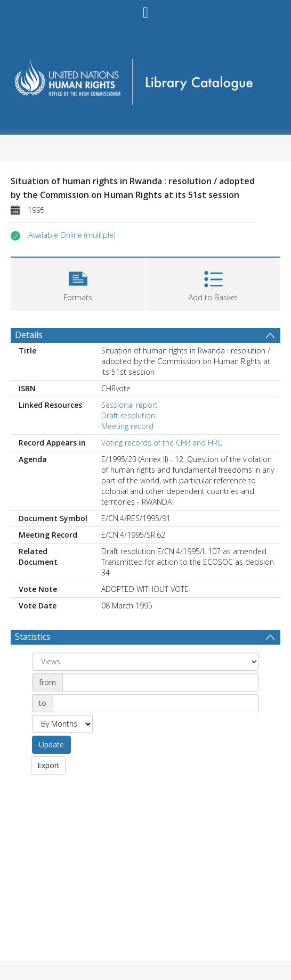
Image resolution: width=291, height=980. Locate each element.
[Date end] (156, 703)
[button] (72, 235)
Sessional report (130, 405)
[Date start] (161, 682)
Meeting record (127, 426)
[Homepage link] (145, 79)
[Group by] (145, 662)
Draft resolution (128, 415)
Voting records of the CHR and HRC (162, 443)
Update (51, 744)
